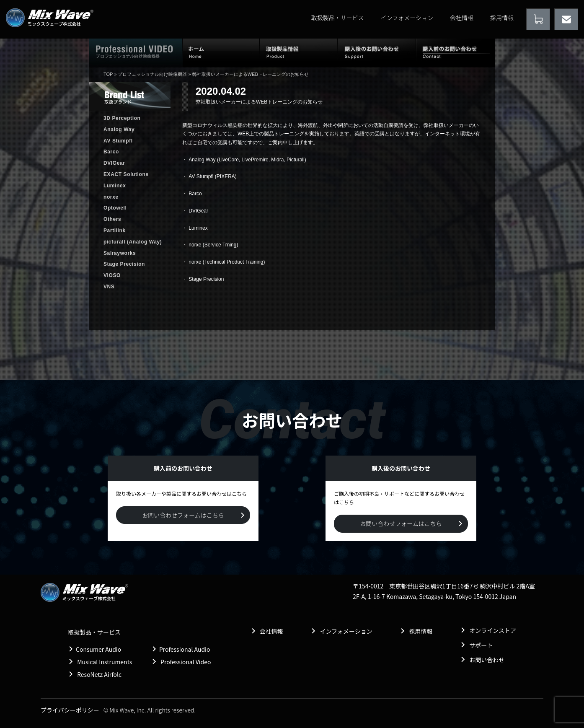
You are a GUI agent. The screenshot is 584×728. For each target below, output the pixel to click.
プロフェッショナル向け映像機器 (152, 74)
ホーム (221, 52)
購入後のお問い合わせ (377, 52)
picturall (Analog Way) (133, 242)
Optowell (115, 208)
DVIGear (198, 211)
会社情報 (462, 18)
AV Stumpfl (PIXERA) (212, 176)
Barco (195, 194)
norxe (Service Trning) (213, 245)
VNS (109, 287)
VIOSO (112, 275)
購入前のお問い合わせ (456, 52)
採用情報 (502, 18)
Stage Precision (206, 279)
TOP (108, 74)
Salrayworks (120, 253)
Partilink (115, 231)
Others (112, 219)
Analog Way (119, 130)
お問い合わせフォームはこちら (183, 515)
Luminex (198, 228)
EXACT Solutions (126, 174)
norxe (111, 197)
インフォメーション (407, 18)
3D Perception (122, 118)
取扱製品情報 (299, 52)
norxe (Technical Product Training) (227, 262)
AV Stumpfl (118, 141)
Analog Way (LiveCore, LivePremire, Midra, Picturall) (247, 160)
